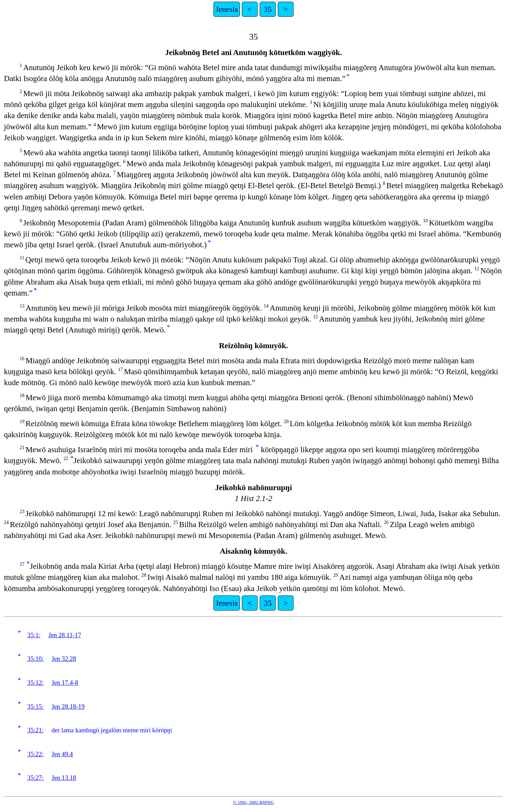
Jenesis (227, 9)
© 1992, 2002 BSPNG (253, 802)
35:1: (34, 635)
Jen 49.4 (62, 754)
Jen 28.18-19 (68, 706)
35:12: (36, 683)
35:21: (36, 730)
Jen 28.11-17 (65, 635)
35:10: (36, 659)
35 (268, 9)
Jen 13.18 (64, 778)
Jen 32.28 (64, 659)
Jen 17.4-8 (65, 683)
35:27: (36, 778)
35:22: (36, 754)
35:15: (36, 706)
